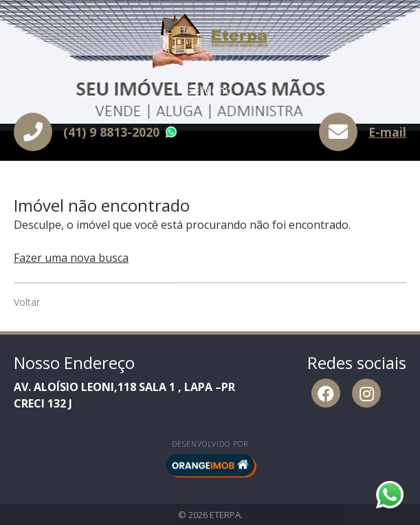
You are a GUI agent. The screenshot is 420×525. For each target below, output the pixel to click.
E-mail (387, 132)
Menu (210, 90)
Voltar (27, 302)
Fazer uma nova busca (71, 258)
